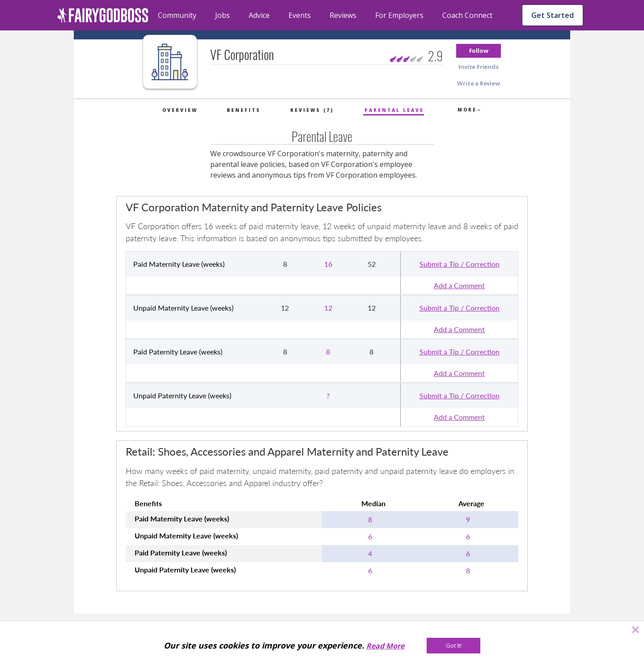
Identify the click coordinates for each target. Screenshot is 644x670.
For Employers (399, 15)
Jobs (222, 15)
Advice (259, 15)
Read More (385, 646)
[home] (103, 15)
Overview (180, 110)
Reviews (343, 15)
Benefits (244, 110)
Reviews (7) (312, 110)
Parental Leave (394, 110)
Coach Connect (467, 15)
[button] (479, 51)
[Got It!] (453, 646)
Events (300, 15)
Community (177, 15)
